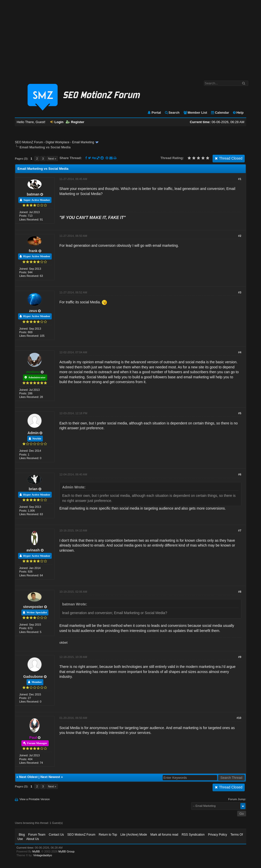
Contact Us (56, 835)
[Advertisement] (130, 38)
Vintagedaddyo (43, 855)
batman (33, 194)
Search (172, 113)
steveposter (33, 607)
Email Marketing (83, 142)
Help (238, 113)
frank (33, 251)
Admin (33, 433)
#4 (240, 352)
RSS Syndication (193, 835)
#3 (240, 292)
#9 (240, 657)
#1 (240, 179)
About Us (32, 839)
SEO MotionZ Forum (29, 142)
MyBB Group (66, 851)
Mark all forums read (164, 835)
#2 (240, 236)
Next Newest (50, 777)
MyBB (36, 851)
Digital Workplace (57, 142)
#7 (240, 530)
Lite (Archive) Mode (134, 835)
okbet (63, 643)
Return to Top (108, 835)
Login (57, 122)
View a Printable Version (35, 799)
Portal (154, 113)
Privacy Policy (218, 835)
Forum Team (37, 835)
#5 (240, 413)
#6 (240, 474)
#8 (240, 592)
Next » (52, 159)
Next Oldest (28, 777)
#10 (239, 718)
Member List (195, 113)
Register (75, 122)
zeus (33, 311)
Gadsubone (33, 677)
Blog (22, 835)
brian (33, 489)
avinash (33, 550)
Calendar (220, 113)
